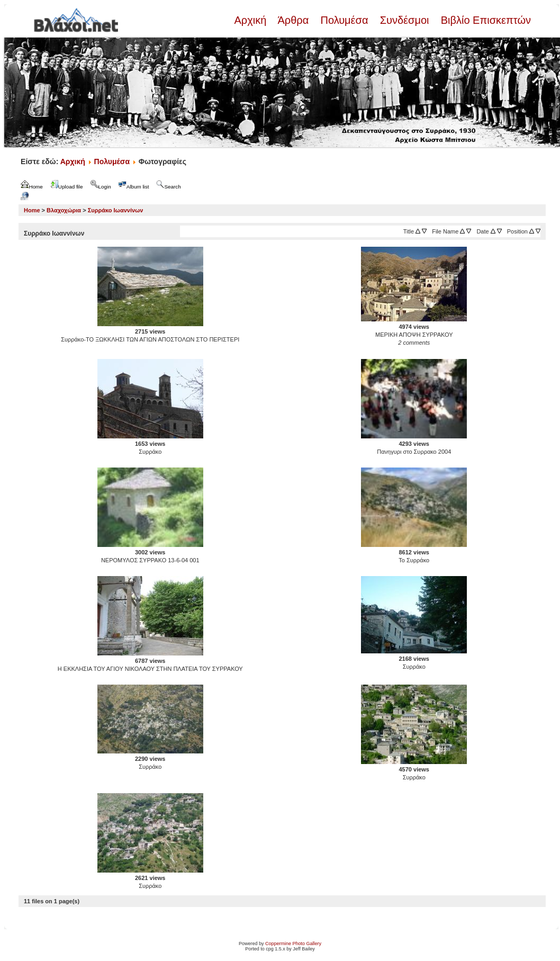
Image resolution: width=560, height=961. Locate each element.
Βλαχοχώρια (64, 210)
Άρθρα (293, 20)
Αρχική (251, 20)
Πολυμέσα (344, 20)
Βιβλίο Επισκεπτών (484, 20)
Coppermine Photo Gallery (293, 944)
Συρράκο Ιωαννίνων (116, 210)
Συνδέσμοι (404, 20)
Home (32, 210)
